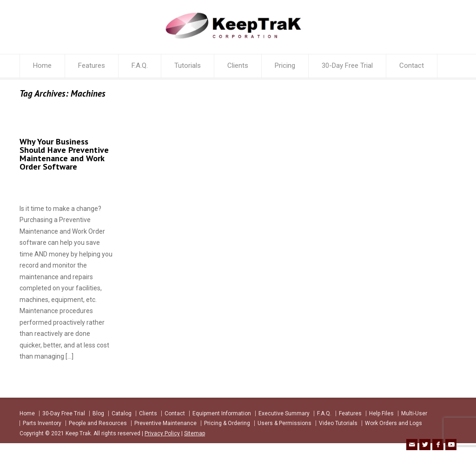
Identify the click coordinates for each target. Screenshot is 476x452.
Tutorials (188, 66)
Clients (238, 66)
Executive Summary (284, 413)
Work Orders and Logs (393, 423)
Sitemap (195, 433)
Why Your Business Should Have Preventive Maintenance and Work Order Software (64, 154)
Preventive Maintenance (165, 423)
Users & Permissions (284, 423)
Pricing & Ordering (227, 423)
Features (92, 66)
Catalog (122, 413)
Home (42, 66)
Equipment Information (222, 413)
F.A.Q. (140, 66)
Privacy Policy (162, 433)
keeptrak (37, 185)
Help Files (381, 413)
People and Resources (98, 423)
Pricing (285, 66)
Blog (98, 413)
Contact (412, 66)
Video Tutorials (338, 423)
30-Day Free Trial (347, 66)
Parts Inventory (42, 423)
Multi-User (414, 413)
